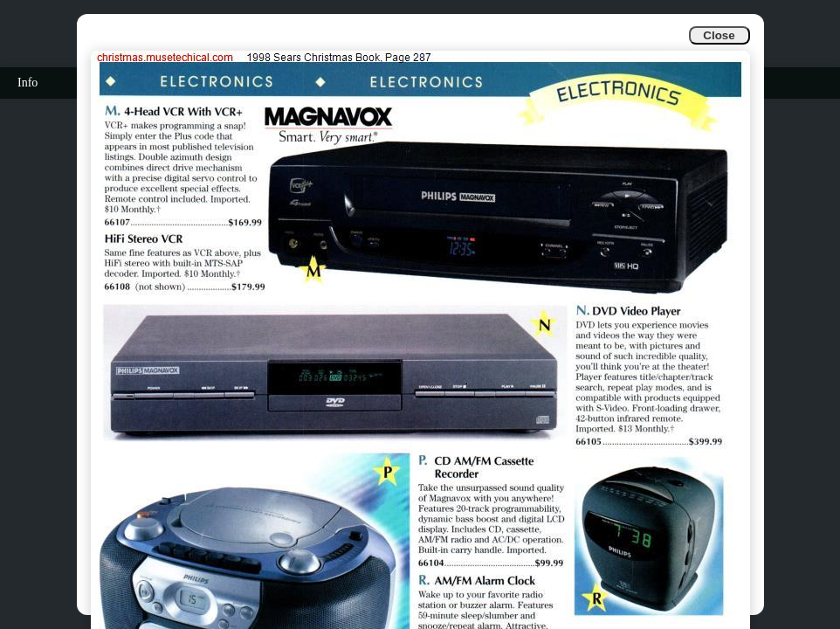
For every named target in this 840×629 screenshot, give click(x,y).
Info (28, 83)
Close (719, 35)
